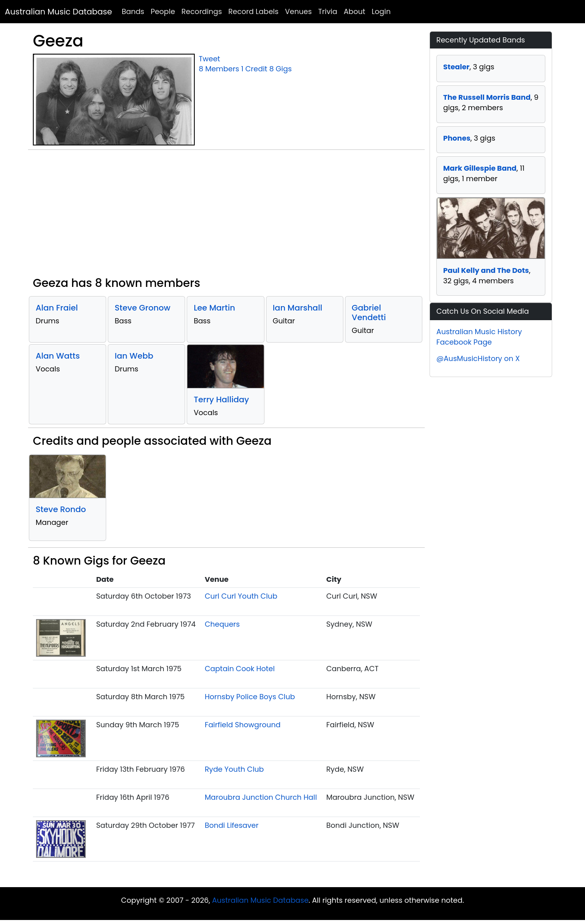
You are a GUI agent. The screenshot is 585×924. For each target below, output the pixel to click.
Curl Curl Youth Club (241, 596)
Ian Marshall (298, 308)
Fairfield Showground (243, 725)
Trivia (328, 11)
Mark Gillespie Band (480, 168)
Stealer (456, 67)
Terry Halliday (221, 399)
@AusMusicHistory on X (478, 358)
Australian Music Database (58, 12)
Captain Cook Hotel (240, 669)
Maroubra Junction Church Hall (261, 797)
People (163, 11)
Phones (457, 138)
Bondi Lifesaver (232, 825)
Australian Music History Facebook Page (479, 337)
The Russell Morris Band (487, 97)
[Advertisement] (226, 216)
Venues (298, 11)
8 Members (219, 69)
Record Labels (253, 11)
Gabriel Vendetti (369, 313)
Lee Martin (214, 308)
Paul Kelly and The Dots (486, 270)
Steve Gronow (142, 308)
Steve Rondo (61, 509)
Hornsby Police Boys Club (250, 697)
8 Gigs (280, 69)
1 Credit (254, 69)
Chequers (222, 624)
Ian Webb (134, 356)
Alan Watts (58, 356)
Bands (133, 11)
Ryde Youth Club (234, 769)
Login (381, 11)
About (355, 11)
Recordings (202, 11)
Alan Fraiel (57, 308)
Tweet (209, 59)
